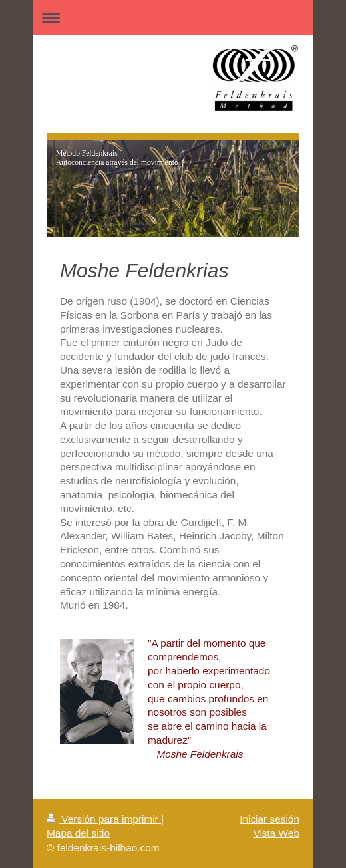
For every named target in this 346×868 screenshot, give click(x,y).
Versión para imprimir (104, 819)
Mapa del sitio (78, 833)
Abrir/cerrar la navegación (173, 18)
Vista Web (276, 833)
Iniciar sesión (269, 819)
